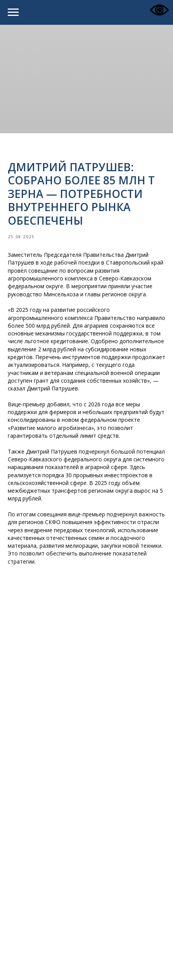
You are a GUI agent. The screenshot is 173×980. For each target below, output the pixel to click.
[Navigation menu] (13, 12)
